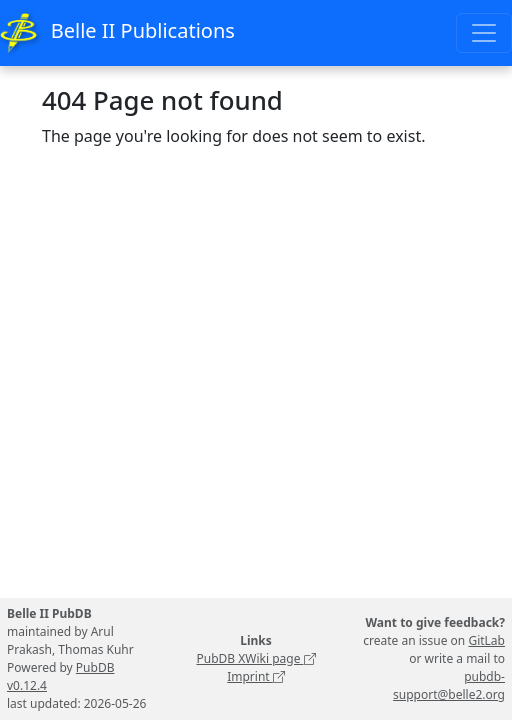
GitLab (486, 640)
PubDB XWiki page (255, 658)
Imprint (256, 676)
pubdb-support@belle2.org (449, 685)
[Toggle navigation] (484, 33)
